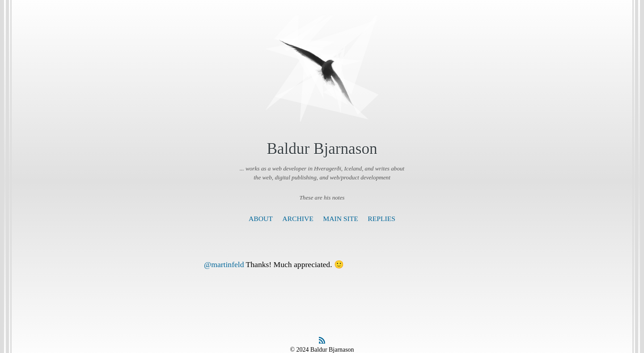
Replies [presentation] (381, 219)
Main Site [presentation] (341, 219)
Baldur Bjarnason (322, 149)
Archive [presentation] (298, 219)
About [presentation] (261, 219)
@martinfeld (224, 264)
